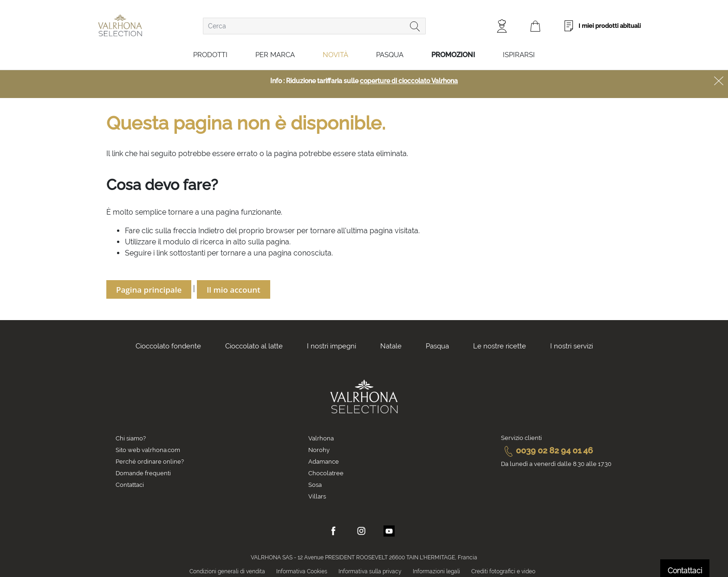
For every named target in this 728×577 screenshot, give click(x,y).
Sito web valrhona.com (148, 450)
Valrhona (321, 438)
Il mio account (234, 290)
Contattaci (130, 485)
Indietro (211, 231)
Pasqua (390, 55)
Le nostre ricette (500, 346)
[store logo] (120, 25)
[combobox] (314, 26)
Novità (335, 55)
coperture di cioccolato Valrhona (409, 81)
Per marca (275, 55)
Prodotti (210, 55)
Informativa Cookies (302, 571)
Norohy (319, 450)
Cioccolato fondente (168, 346)
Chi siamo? (131, 438)
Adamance (324, 462)
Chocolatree (326, 473)
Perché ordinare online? (150, 462)
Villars (317, 496)
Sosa (315, 485)
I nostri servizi (572, 346)
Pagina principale (149, 290)
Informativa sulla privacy (370, 571)
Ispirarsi (519, 55)
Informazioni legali (436, 571)
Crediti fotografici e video (503, 571)
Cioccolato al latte (254, 346)
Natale (391, 346)
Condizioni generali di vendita (227, 571)
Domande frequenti (143, 473)
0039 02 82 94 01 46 (547, 450)
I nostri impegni (331, 346)
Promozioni (453, 55)
